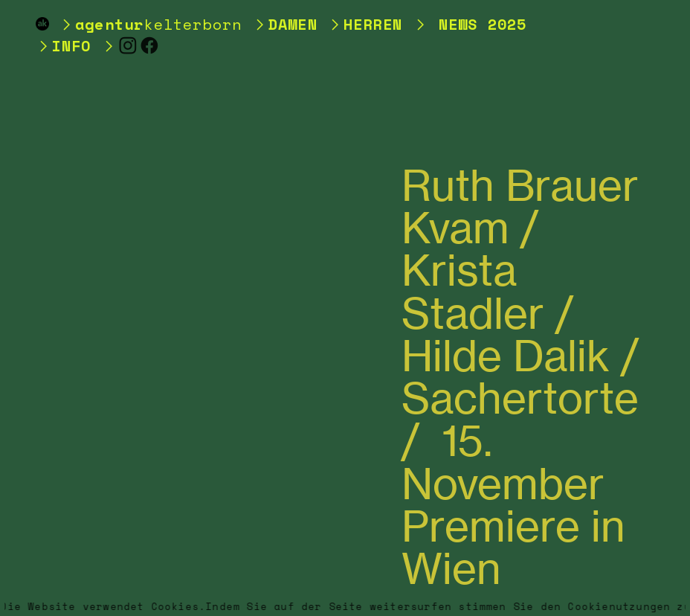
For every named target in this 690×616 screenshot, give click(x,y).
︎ (128, 45)
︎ (150, 45)
